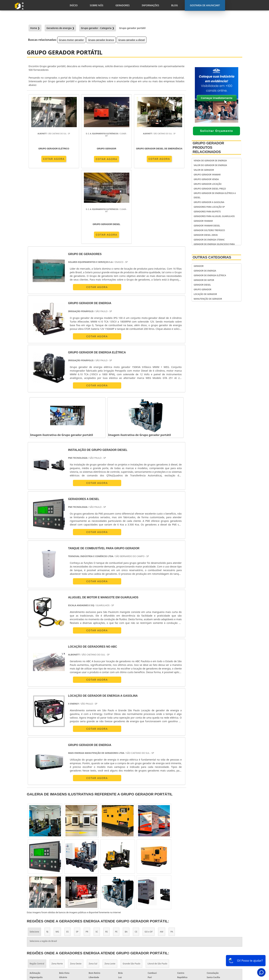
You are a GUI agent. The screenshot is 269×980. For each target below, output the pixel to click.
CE (136, 860)
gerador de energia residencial (152, 934)
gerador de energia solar (156, 941)
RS (106, 860)
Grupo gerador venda (206, 179)
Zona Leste (110, 892)
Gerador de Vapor (204, 280)
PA (172, 860)
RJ (47, 860)
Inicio (213, 936)
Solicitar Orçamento (217, 131)
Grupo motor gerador (71, 40)
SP (77, 860)
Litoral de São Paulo (157, 892)
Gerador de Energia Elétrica (210, 275)
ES (67, 860)
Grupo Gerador (202, 289)
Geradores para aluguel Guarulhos (214, 216)
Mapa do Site (217, 954)
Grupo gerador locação (208, 184)
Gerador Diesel (202, 285)
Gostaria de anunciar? (219, 927)
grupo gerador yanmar (207, 175)
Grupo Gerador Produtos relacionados (208, 147)
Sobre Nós (216, 940)
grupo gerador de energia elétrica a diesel (215, 195)
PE (116, 860)
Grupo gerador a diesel (132, 40)
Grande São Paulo (131, 892)
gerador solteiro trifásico (209, 230)
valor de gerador (204, 170)
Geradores (216, 945)
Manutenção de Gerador (208, 299)
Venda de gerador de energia (210, 161)
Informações (218, 949)
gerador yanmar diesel (207, 226)
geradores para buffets (207, 212)
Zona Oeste (76, 892)
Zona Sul (93, 892)
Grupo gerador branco (101, 40)
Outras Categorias (212, 257)
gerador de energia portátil (158, 928)
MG (57, 860)
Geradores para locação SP (209, 207)
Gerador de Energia (205, 271)
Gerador (199, 266)
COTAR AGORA (47, 159)
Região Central (37, 892)
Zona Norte (57, 892)
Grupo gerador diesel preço (210, 189)
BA (126, 860)
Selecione (34, 860)
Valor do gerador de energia (210, 165)
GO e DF (148, 860)
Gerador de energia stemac (209, 240)
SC (97, 860)
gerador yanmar (203, 221)
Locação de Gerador (205, 294)
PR (87, 860)
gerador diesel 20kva (206, 235)
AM (162, 860)
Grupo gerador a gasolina (209, 202)
